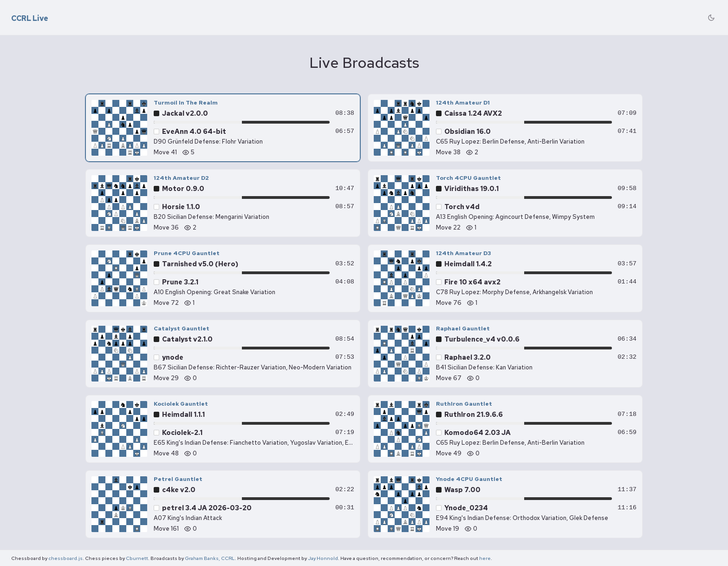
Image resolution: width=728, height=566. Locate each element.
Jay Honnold (323, 558)
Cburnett (137, 558)
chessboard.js (65, 558)
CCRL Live (30, 19)
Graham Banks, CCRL (210, 558)
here (485, 558)
